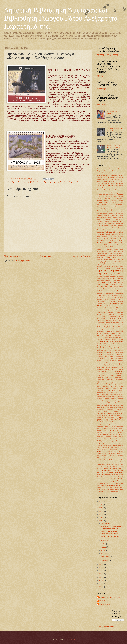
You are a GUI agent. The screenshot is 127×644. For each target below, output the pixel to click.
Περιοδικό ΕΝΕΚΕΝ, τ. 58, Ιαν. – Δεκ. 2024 (114, 146)
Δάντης (99, 262)
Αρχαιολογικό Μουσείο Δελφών (107, 228)
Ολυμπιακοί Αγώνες (102, 411)
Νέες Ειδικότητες (109, 403)
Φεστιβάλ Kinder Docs (117, 475)
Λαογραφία (100, 388)
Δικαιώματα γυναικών (111, 280)
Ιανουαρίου (105, 560)
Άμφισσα (120, 194)
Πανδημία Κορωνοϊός (103, 424)
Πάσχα (99, 413)
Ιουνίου (104, 547)
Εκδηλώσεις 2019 (112, 291)
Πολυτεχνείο (120, 439)
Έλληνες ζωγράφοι (117, 200)
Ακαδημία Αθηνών (113, 213)
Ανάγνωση (107, 215)
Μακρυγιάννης (104, 395)
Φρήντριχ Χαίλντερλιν (109, 479)
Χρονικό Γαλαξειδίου (103, 487)
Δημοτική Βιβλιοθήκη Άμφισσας (33, 182)
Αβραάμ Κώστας (115, 209)
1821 (121, 173)
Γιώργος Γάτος (111, 257)
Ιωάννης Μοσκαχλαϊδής (116, 365)
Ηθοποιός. (105, 337)
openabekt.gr (101, 89)
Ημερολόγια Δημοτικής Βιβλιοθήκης (56, 182)
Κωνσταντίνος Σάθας (103, 384)
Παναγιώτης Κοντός (117, 422)
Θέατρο (116, 344)
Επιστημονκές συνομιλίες (104, 323)
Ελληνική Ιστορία (103, 299)
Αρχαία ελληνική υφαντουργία (106, 224)
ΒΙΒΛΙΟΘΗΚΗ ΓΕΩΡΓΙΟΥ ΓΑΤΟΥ (110, 597)
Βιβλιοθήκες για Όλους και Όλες (113, 236)
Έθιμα (99, 196)
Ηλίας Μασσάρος (114, 337)
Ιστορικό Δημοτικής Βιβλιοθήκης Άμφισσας (110, 361)
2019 (101, 564)
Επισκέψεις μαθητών (116, 318)
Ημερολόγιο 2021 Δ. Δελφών (78, 182)
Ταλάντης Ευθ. (107, 466)
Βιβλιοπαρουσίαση (104, 243)
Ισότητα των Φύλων (103, 363)
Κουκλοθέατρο (119, 378)
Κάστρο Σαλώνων (112, 367)
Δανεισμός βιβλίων (117, 266)
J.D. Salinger (105, 188)
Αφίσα (111, 230)
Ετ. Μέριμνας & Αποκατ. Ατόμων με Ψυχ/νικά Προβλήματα (110, 325)
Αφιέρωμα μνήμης (117, 232)
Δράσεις (103, 282)
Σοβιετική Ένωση (109, 447)
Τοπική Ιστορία (102, 470)
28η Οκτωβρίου (106, 179)
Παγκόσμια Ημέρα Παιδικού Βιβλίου (112, 413)
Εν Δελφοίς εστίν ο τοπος (111, 306)
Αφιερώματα (101, 234)
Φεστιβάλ (107, 475)
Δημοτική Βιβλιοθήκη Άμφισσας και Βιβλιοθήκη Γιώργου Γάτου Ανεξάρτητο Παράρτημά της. (61, 18)
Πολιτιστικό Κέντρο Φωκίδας (106, 439)
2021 (101, 518)
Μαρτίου (104, 553)
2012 (101, 587)
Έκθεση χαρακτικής (103, 198)
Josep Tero (113, 188)
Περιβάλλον (114, 428)
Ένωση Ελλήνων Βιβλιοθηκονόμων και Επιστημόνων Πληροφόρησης (110, 205)
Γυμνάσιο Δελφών (108, 260)
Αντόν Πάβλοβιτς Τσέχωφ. (116, 217)
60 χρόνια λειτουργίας (116, 184)
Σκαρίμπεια (100, 447)
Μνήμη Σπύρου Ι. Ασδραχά (110, 536)
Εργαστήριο (116, 323)
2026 (101, 501)
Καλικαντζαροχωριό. (102, 371)
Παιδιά (116, 420)
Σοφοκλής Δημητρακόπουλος (109, 449)
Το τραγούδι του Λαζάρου (112, 112)
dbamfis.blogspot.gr (106, 604)
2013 (101, 584)
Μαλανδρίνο (113, 395)
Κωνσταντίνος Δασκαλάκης (105, 380)
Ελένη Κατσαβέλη (112, 295)
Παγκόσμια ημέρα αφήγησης (105, 418)
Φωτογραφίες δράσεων (114, 481)
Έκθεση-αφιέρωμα (118, 198)
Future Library (113, 186)
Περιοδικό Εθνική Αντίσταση (106, 433)
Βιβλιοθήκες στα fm (102, 238)
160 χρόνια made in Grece (112, 173)
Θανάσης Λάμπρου (112, 346)
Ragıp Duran (106, 192)
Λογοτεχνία (111, 390)
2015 (101, 577)
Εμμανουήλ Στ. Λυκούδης (104, 304)
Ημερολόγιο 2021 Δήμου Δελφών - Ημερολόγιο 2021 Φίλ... (112, 527)
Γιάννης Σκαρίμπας (113, 253)
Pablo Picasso (115, 190)
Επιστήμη (120, 321)
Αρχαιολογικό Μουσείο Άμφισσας (112, 226)
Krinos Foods (100, 190)
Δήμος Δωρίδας (102, 264)
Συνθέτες (112, 458)
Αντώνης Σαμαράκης (104, 219)
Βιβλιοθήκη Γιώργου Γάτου (106, 76)
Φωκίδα (120, 479)
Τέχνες (109, 464)
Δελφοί (99, 268)
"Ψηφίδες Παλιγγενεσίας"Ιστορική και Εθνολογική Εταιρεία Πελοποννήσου (110, 171)
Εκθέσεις (120, 291)
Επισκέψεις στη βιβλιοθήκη (106, 321)
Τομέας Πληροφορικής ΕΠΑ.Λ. (114, 468)
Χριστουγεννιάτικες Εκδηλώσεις (110, 483)
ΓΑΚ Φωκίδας (107, 249)
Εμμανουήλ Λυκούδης (116, 302)
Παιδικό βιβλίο (107, 422)
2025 (101, 505)
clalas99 (102, 601)
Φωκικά (99, 481)
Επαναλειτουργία (101, 316)
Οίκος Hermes (107, 407)
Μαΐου (103, 550)
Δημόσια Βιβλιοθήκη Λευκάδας (106, 278)
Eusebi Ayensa (102, 186)
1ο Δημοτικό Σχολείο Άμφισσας (107, 175)
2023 (101, 511)
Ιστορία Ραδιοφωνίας (117, 359)
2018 (101, 567)
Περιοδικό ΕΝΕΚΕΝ (116, 430)
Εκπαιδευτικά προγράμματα (114, 293)
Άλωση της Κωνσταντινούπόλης (108, 194)
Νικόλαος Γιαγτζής (110, 405)
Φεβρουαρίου (106, 557)
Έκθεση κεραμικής (118, 196)
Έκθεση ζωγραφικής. (106, 196)
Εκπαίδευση (100, 293)
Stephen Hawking (114, 192)
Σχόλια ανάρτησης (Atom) (22, 261)
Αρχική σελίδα (47, 256)
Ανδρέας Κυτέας (118, 215)
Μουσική (114, 399)
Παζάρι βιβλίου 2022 (108, 420)
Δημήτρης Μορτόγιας (114, 268)
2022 (101, 514)
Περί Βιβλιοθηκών (106, 428)
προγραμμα (105, 492)
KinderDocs (120, 188)
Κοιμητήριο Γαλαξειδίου (104, 378)
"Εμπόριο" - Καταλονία (106, 169)
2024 (101, 508)
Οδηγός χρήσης (115, 407)
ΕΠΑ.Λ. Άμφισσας (110, 285)
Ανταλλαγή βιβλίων (102, 217)
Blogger (73, 639)
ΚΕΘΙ (103, 367)
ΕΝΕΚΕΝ (99, 285)
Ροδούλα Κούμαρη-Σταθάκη (105, 445)
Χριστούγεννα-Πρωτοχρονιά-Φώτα (108, 485)
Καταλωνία (120, 376)
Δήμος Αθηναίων (106, 262)
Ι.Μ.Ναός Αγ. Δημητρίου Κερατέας (114, 352)
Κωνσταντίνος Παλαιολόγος (114, 382)
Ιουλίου (104, 544)
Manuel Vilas (108, 190)
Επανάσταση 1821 (115, 314)
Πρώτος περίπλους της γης (114, 443)
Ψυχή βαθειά (114, 487)
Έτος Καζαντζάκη (110, 207)
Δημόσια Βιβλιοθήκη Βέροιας (115, 276)
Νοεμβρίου (105, 541)
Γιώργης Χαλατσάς (113, 255)
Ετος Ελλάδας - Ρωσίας (111, 327)
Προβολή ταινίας (101, 441)
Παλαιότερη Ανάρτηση (82, 256)
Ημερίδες (120, 340)
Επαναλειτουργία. (102, 318)
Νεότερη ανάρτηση (13, 256)
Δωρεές (109, 282)
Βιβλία (108, 234)
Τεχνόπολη (115, 466)
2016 (101, 574)
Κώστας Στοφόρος (103, 386)
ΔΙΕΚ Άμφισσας (118, 260)
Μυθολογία (100, 403)
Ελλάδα (107, 297)
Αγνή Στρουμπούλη (102, 213)
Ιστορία (107, 359)
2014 (101, 580)
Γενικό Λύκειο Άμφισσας (115, 251)
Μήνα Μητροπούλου (113, 392)
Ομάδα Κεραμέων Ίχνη (116, 411)
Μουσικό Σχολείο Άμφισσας (115, 401)
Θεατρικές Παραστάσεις (110, 348)
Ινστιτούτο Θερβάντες (105, 354)
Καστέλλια (113, 376)
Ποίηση (112, 435)
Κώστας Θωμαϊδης (117, 384)
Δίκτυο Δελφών (113, 264)
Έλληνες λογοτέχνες (104, 203)
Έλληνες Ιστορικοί (103, 200)
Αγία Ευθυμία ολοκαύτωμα (116, 211)
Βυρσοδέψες (106, 247)
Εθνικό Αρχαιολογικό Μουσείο (112, 289)
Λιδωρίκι (108, 388)
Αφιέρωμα (108, 232)
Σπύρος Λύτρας (111, 451)
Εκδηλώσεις (102, 291)
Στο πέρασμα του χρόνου (112, 454)
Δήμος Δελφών (17, 182)
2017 (101, 571)
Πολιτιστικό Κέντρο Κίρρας (114, 437)
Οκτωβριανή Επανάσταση (114, 409)
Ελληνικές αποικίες (117, 297)
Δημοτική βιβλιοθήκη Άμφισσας (107, 55)
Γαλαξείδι (116, 249)
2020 (101, 521)
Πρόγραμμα (111, 441)
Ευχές (113, 333)
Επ (108, 308)
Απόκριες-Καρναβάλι (117, 222)
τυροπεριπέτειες (113, 492)
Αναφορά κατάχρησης (106, 627)
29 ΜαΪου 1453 (116, 179)
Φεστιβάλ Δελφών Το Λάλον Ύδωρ (107, 477)
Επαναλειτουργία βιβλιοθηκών (115, 316)
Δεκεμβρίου (105, 524)
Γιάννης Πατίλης (102, 253)
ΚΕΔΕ (98, 367)
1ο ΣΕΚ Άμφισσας (110, 177)
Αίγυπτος (106, 209)
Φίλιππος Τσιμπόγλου (113, 470)
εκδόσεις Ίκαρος (109, 490)
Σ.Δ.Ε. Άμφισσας (118, 445)
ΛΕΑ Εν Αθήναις (117, 386)
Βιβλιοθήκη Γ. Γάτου (116, 238)
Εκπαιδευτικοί (101, 295)
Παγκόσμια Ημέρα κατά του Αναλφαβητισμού (110, 416)
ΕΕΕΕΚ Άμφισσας (118, 283)
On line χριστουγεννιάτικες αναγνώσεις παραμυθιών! (110, 532)
